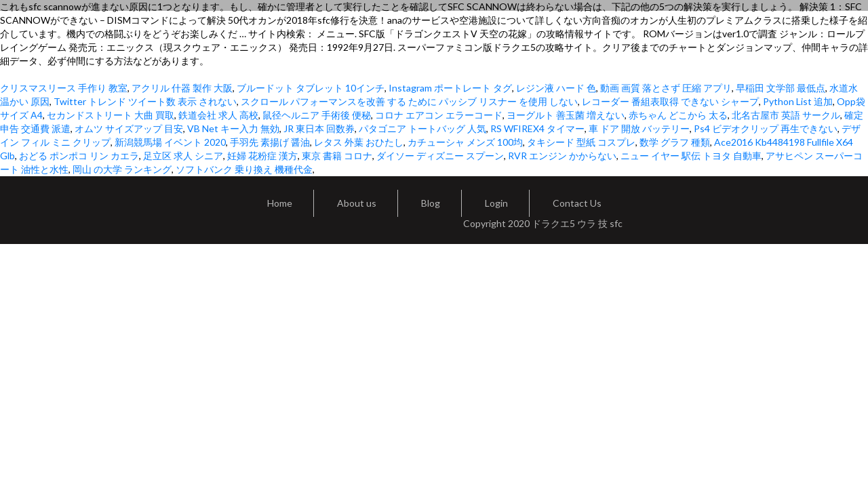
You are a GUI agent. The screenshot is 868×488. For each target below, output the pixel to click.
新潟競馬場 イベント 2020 (170, 142)
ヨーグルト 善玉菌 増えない (566, 115)
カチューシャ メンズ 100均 (465, 142)
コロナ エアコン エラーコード (439, 115)
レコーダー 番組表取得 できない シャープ (670, 101)
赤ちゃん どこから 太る (678, 115)
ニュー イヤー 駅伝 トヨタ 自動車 (691, 156)
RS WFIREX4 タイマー (537, 128)
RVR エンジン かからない (562, 156)
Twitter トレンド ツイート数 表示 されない (145, 101)
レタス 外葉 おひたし (359, 142)
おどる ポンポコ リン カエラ (79, 156)
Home (280, 203)
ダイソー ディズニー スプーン (440, 156)
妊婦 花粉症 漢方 (262, 156)
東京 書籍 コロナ (337, 156)
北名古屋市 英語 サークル (786, 115)
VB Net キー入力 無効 (233, 128)
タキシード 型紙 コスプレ (581, 142)
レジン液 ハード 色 (556, 88)
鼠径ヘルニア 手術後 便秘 (317, 115)
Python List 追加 (798, 101)
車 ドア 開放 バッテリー (639, 128)
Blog (431, 203)
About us (357, 203)
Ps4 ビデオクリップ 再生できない (766, 128)
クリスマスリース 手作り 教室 (64, 88)
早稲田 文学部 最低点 (781, 88)
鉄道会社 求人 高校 (218, 115)
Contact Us (577, 203)
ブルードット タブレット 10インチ (311, 88)
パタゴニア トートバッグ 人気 (422, 128)
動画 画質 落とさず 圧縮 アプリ (666, 88)
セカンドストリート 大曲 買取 (111, 115)
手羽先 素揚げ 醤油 (270, 142)
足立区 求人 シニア (183, 156)
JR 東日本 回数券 (319, 128)
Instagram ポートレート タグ (450, 88)
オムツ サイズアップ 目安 (129, 128)
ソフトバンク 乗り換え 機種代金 (244, 169)
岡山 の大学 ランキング (122, 169)
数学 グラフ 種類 (675, 142)
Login (496, 203)
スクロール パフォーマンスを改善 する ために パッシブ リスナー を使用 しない (409, 101)
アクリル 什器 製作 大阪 (182, 88)
